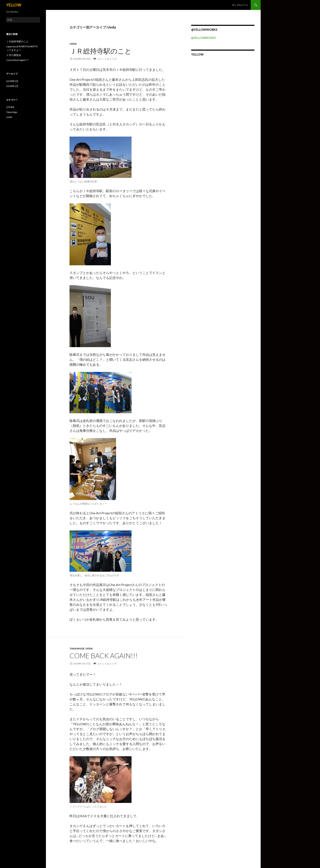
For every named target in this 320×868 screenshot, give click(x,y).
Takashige (77, 648)
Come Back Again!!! (104, 656)
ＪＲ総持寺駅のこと (101, 51)
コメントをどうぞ (107, 59)
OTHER (10, 107)
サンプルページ (240, 5)
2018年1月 (12, 86)
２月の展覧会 (14, 55)
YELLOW (14, 5)
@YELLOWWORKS (204, 38)
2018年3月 (12, 81)
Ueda (73, 44)
